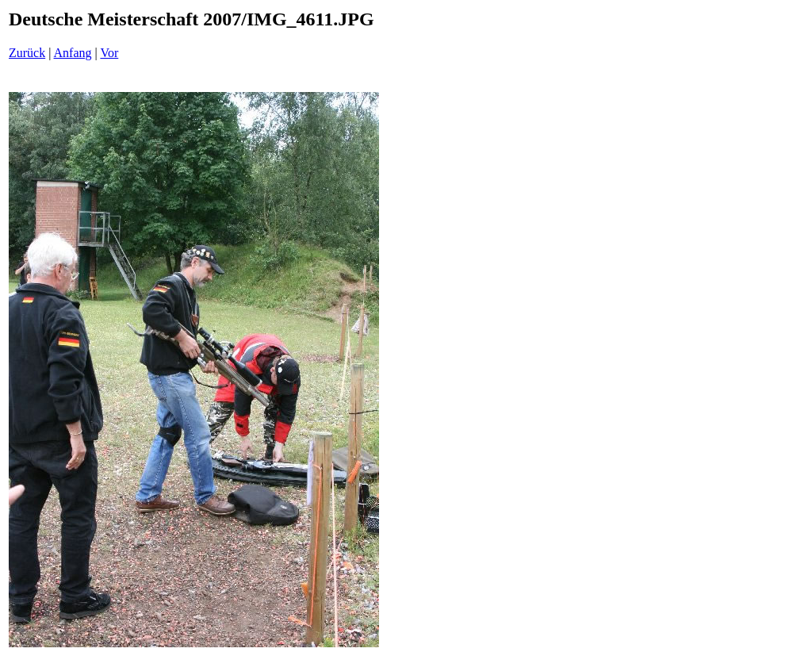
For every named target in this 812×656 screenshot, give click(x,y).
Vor (109, 53)
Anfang (73, 53)
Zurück (27, 53)
